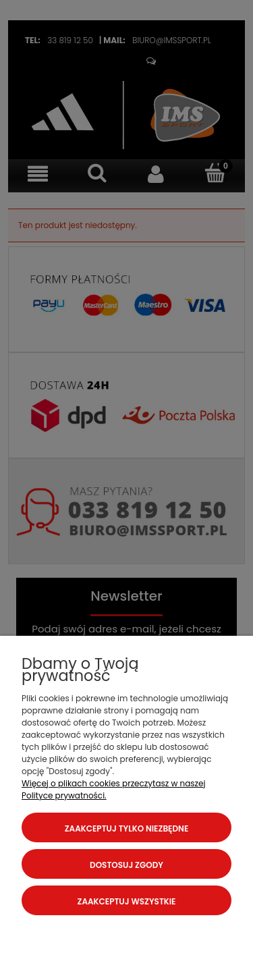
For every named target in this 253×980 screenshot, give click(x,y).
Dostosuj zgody (126, 865)
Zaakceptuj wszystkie (127, 901)
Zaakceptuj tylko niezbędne (127, 828)
